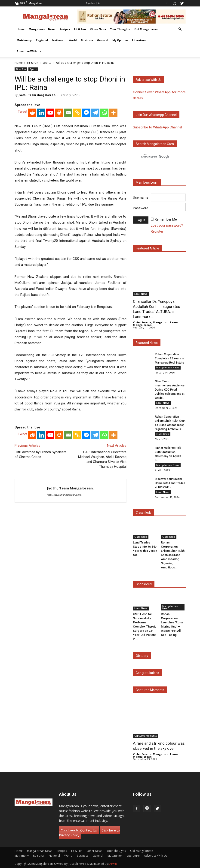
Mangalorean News (42, 29)
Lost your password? (167, 225)
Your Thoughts (120, 29)
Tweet (23, 112)
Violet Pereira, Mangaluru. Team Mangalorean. (155, 324)
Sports (47, 63)
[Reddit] (32, 113)
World (73, 40)
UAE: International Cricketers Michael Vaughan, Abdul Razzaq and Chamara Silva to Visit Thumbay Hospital (102, 459)
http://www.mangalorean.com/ (64, 495)
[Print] (59, 113)
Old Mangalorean (146, 29)
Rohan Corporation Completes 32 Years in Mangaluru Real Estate (169, 358)
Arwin (113, 864)
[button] (180, 29)
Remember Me (166, 219)
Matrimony (24, 40)
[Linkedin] (41, 113)
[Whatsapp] (104, 113)
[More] (113, 113)
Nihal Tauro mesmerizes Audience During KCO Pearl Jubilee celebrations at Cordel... (170, 390)
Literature (139, 40)
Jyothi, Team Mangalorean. (37, 95)
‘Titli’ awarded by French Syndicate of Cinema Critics (41, 454)
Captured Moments (150, 690)
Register (157, 231)
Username (141, 197)
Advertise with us (149, 80)
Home (21, 29)
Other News (98, 29)
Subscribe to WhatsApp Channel (157, 127)
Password (141, 208)
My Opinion (120, 40)
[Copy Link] (77, 113)
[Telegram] (95, 113)
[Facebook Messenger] (86, 113)
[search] (155, 157)
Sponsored (144, 584)
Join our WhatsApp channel (156, 115)
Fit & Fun (80, 29)
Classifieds (163, 434)
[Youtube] (50, 113)
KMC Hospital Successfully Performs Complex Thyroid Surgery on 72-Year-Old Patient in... (145, 627)
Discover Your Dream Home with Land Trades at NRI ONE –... (170, 483)
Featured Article (147, 248)
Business (87, 40)
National (58, 40)
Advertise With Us (29, 51)
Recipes (65, 29)
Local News (141, 294)
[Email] (68, 113)
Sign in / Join (93, 3)
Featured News (147, 343)
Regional (42, 40)
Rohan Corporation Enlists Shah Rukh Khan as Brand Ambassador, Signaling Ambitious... (173, 555)
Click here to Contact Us (79, 830)
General (103, 40)
